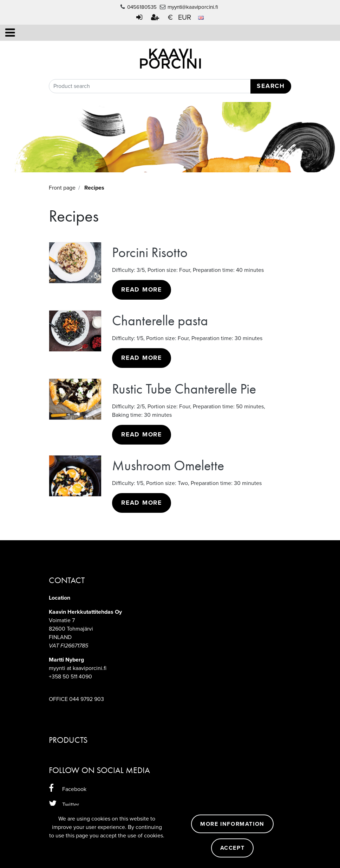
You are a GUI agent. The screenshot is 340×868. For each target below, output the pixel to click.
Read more (142, 290)
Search (271, 86)
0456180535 (142, 7)
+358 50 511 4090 (70, 677)
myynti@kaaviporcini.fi (193, 7)
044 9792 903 (87, 699)
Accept (233, 848)
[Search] (170, 86)
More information (232, 824)
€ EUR (186, 18)
